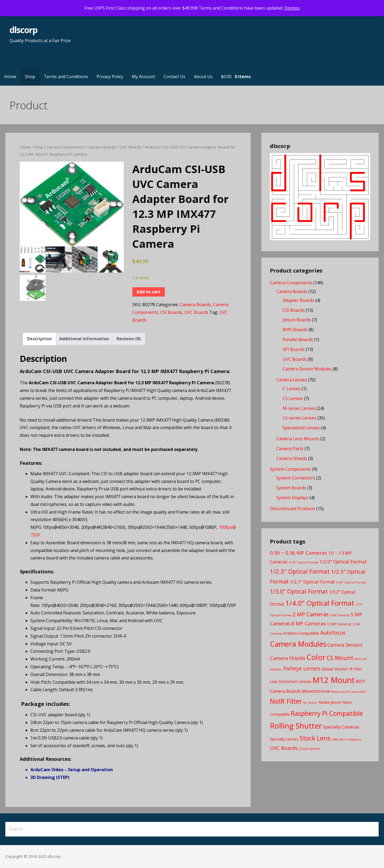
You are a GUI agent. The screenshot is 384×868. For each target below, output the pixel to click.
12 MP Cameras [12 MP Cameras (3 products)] (339, 624)
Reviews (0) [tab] (129, 339)
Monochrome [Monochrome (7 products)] (316, 691)
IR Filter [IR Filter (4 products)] (356, 669)
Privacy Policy (110, 77)
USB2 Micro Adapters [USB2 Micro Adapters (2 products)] (346, 739)
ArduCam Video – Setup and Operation (72, 770)
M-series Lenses (299, 408)
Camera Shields (292, 458)
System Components (291, 469)
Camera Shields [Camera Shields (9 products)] (288, 658)
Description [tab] (39, 339)
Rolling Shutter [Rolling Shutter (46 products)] (296, 726)
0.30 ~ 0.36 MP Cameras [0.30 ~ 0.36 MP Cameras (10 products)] (298, 553)
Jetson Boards (297, 320)
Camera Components (66, 147)
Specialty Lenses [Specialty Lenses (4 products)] (284, 739)
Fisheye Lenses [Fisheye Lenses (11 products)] (302, 668)
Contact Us (174, 77)
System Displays (292, 498)
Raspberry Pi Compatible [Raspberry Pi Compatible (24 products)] (327, 713)
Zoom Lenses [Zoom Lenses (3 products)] (310, 749)
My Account (143, 77)
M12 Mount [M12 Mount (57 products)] (334, 680)
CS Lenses (293, 398)
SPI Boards (294, 349)
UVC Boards (130, 147)
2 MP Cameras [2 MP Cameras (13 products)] (311, 614)
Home (10, 77)
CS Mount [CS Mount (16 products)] (340, 658)
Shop (30, 77)
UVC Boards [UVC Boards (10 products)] (284, 748)
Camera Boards (102, 147)
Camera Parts (290, 449)
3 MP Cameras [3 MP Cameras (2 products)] (340, 615)
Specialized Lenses (301, 428)
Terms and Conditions (66, 77)
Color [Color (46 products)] (316, 657)
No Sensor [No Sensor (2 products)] (310, 703)
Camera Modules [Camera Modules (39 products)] (298, 644)
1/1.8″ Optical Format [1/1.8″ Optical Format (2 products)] (303, 562)
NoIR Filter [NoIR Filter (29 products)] (286, 701)
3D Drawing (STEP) (50, 777)
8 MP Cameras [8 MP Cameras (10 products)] (309, 623)
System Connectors (296, 478)
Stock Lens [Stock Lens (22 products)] (315, 738)
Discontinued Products (293, 509)
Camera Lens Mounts (298, 439)
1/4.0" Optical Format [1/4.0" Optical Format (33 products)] (320, 603)
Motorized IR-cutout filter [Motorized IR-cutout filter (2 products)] (349, 692)
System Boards (291, 488)
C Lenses (292, 389)
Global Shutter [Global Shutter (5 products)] (335, 669)
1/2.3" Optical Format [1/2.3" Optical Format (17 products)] (300, 571)
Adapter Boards (298, 300)
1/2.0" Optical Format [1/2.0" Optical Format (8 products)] (343, 562)
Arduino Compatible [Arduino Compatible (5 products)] (301, 633)
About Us (203, 77)
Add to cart (149, 292)
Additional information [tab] (84, 339)
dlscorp (23, 30)
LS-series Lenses (299, 418)
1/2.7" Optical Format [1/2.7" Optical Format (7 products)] (312, 582)
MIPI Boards (295, 330)
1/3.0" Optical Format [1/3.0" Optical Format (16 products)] (299, 591)
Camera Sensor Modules (307, 369)
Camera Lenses (292, 380)
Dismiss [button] (292, 8)
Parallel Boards (298, 339)
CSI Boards (171, 312)
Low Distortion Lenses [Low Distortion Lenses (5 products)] (291, 681)
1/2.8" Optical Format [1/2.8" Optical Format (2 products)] (351, 582)
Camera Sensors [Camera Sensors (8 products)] (345, 645)
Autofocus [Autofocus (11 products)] (333, 633)
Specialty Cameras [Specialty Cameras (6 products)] (341, 727)
